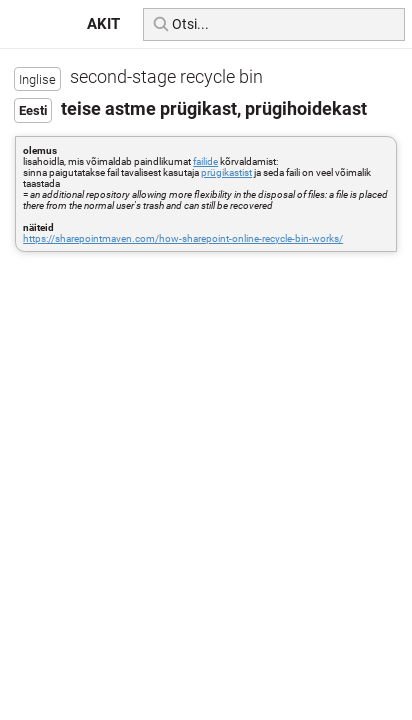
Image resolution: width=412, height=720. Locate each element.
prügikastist (226, 172)
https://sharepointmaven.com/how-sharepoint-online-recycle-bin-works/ (183, 238)
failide (205, 161)
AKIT (103, 24)
